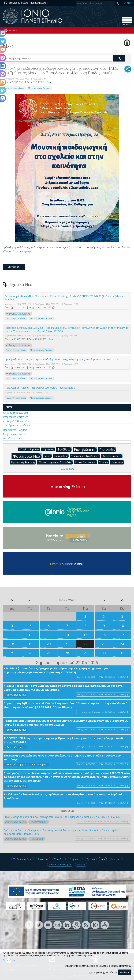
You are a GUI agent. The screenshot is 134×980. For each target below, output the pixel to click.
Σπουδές (59, 859)
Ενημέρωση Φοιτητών (15, 417)
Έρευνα (91, 859)
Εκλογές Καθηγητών (30, 449)
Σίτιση (48, 456)
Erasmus (118, 462)
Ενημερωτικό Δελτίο (14, 434)
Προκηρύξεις (61, 456)
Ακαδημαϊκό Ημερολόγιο (17, 421)
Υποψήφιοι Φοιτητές (60, 864)
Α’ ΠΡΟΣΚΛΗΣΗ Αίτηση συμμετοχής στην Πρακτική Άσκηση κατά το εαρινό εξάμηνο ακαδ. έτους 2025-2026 (64, 740)
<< (12, 600)
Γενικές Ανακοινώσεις (14, 88)
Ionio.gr (81, 864)
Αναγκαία (97, 973)
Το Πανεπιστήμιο (23, 859)
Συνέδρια (65, 449)
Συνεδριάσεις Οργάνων (16, 425)
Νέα (15, 30)
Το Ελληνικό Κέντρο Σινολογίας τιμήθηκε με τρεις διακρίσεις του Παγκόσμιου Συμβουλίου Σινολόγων (65, 796)
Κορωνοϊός (49, 449)
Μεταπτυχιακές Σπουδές (39, 88)
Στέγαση (104, 462)
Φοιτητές (116, 859)
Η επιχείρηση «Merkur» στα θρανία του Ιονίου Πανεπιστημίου (40, 388)
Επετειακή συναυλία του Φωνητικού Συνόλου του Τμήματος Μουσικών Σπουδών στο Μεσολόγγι (62, 757)
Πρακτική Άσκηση (24, 462)
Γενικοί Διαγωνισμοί (86, 462)
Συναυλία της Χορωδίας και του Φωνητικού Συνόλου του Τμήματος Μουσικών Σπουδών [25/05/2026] (62, 817)
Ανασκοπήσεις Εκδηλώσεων (85, 456)
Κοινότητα (43, 859)
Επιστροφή (14, 267)
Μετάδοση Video (12, 438)
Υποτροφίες (108, 449)
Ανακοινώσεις (112, 456)
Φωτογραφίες (39, 764)
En (127, 3)
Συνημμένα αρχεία (19, 314)
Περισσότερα (9, 960)
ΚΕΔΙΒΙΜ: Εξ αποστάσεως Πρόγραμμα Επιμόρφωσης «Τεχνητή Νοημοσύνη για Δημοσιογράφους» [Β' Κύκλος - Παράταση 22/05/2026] (56, 670)
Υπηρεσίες (75, 859)
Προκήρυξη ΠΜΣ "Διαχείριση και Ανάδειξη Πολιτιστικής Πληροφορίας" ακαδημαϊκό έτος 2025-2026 (61, 359)
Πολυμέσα (37, 839)
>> (122, 600)
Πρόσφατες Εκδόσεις (15, 430)
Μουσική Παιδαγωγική (17, 251)
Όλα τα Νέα (67, 469)
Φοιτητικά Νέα (27, 456)
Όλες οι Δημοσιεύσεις (16, 413)
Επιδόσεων (112, 973)
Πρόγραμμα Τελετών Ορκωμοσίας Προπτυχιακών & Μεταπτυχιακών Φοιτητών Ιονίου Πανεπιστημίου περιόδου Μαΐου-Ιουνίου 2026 (61, 832)
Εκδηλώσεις (85, 449)
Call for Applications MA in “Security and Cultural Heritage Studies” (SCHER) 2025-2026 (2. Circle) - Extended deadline (65, 298)
